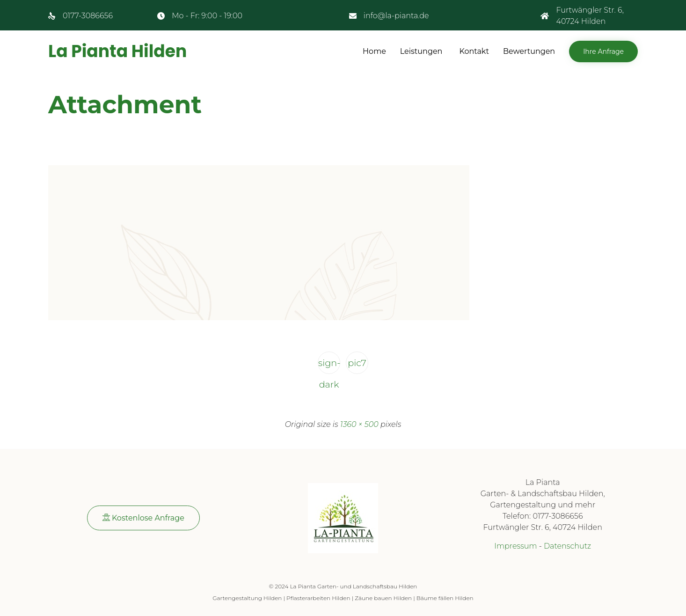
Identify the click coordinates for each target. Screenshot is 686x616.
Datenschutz (567, 546)
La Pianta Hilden (117, 51)
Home (374, 51)
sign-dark (329, 366)
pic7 (357, 363)
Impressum (515, 546)
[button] (603, 51)
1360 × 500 (359, 424)
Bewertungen (529, 51)
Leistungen (421, 51)
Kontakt (474, 51)
